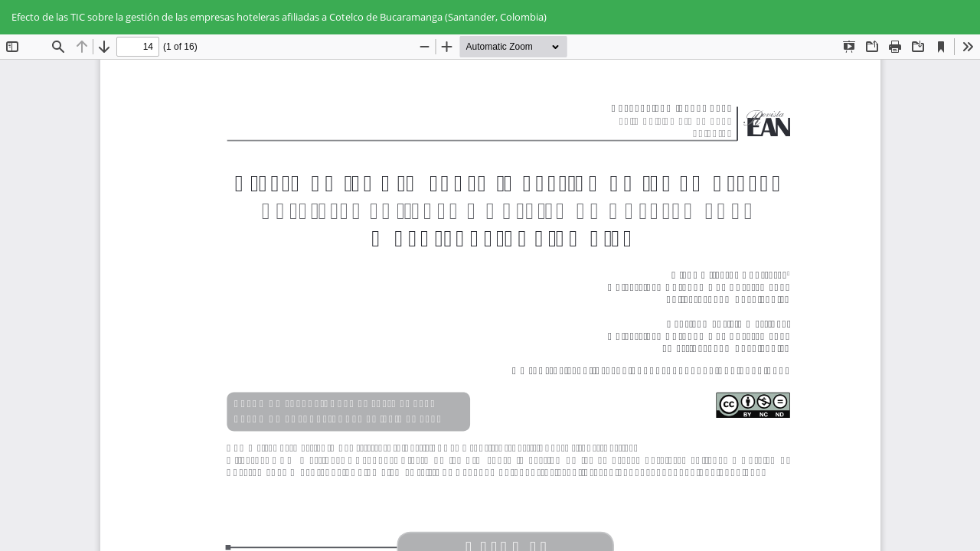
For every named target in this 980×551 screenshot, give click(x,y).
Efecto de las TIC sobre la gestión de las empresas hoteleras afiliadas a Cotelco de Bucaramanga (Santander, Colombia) (279, 17)
